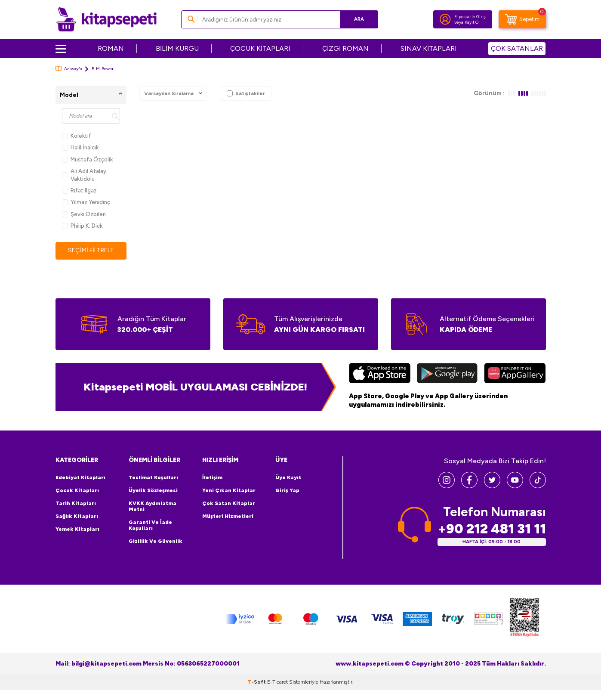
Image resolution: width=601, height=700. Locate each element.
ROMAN (111, 48)
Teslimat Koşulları (153, 477)
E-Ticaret (277, 682)
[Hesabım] (445, 19)
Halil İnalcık (80, 147)
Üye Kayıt (288, 477)
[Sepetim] (522, 19)
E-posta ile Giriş (470, 17)
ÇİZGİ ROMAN (345, 48)
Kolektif (77, 136)
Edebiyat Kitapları (80, 477)
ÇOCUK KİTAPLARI (260, 48)
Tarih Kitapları (76, 503)
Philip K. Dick (82, 226)
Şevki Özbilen (84, 214)
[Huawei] (515, 374)
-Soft (257, 682)
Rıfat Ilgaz (79, 190)
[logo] (106, 19)
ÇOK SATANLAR (517, 48)
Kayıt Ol (472, 22)
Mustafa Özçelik (87, 160)
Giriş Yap (287, 490)
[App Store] (380, 374)
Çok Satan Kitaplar (229, 503)
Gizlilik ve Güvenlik (156, 541)
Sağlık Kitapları (77, 516)
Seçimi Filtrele (91, 250)
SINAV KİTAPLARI (429, 48)
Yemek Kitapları (77, 529)
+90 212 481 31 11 (492, 529)
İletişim (212, 477)
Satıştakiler (246, 93)
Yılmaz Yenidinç (86, 202)
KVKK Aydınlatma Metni (153, 506)
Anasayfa (69, 69)
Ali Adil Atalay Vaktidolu (84, 175)
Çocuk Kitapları (77, 490)
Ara (359, 19)
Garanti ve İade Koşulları (150, 525)
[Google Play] (447, 374)
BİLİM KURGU (177, 48)
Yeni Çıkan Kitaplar (229, 490)
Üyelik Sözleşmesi (153, 490)
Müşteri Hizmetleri (228, 516)
